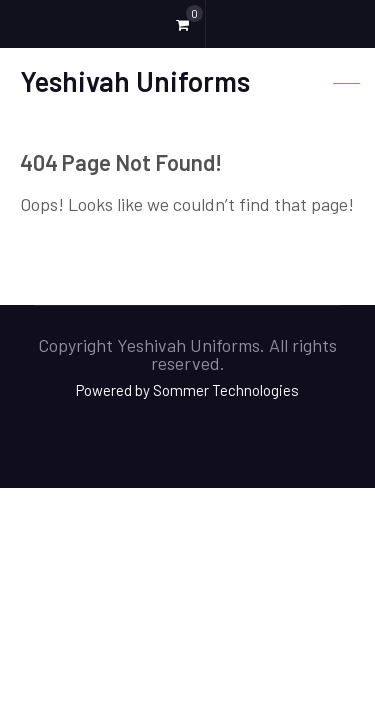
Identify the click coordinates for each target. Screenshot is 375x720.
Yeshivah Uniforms (135, 81)
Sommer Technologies (226, 390)
